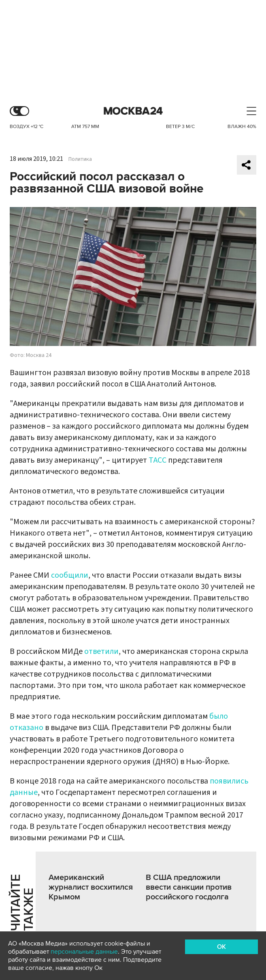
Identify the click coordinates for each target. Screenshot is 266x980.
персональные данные (84, 952)
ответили (101, 651)
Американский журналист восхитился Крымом (91, 887)
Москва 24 (133, 111)
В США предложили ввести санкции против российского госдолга (189, 887)
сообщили (70, 575)
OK (221, 947)
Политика (80, 159)
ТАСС (157, 460)
